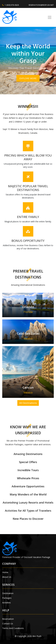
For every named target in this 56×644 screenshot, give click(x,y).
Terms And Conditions (13, 628)
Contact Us (8, 624)
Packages (7, 598)
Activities (6, 603)
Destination (8, 593)
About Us (7, 577)
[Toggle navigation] (50, 17)
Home (5, 572)
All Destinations (28, 403)
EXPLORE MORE (28, 78)
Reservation (8, 619)
